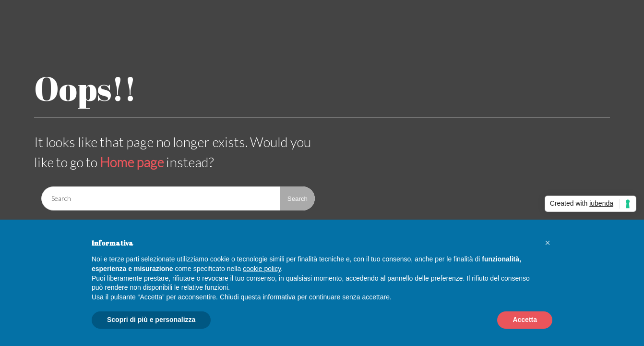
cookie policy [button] (262, 269)
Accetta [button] (525, 320)
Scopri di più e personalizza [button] (151, 320)
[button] (548, 243)
